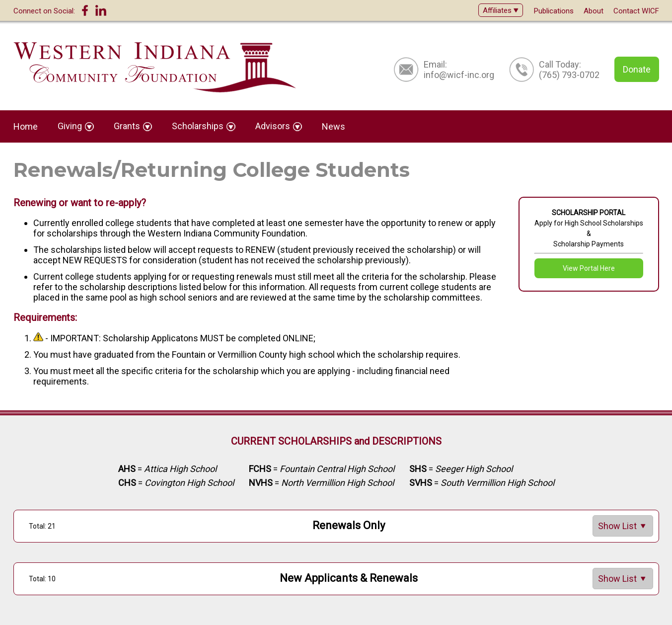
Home (26, 126)
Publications (554, 11)
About (594, 11)
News (334, 126)
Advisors (279, 126)
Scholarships (204, 126)
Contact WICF (636, 11)
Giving (76, 126)
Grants (133, 126)
